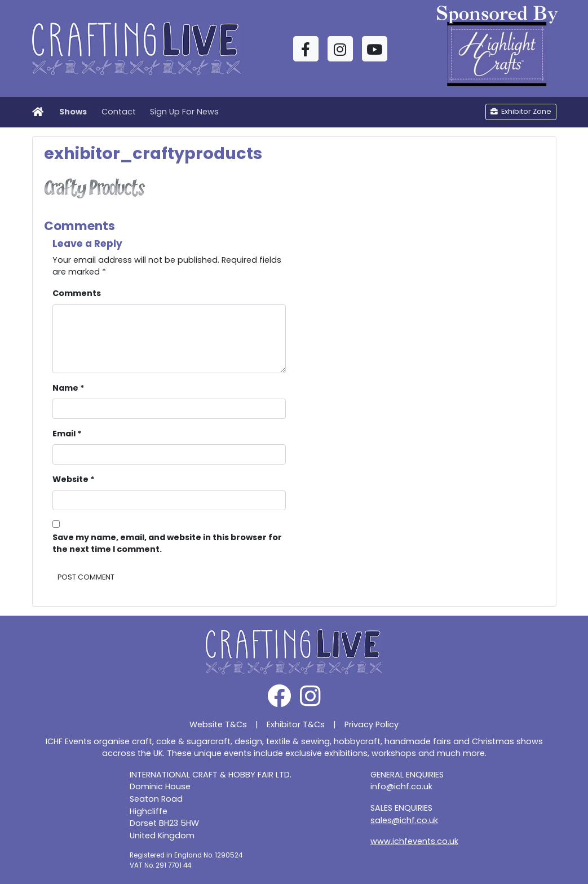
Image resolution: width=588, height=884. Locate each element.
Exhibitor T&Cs (296, 724)
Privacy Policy (372, 724)
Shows (73, 112)
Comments (77, 293)
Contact (119, 112)
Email (67, 434)
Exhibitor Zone (521, 111)
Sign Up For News (184, 112)
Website (74, 479)
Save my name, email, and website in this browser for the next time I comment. (167, 543)
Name (68, 388)
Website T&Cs (218, 724)
